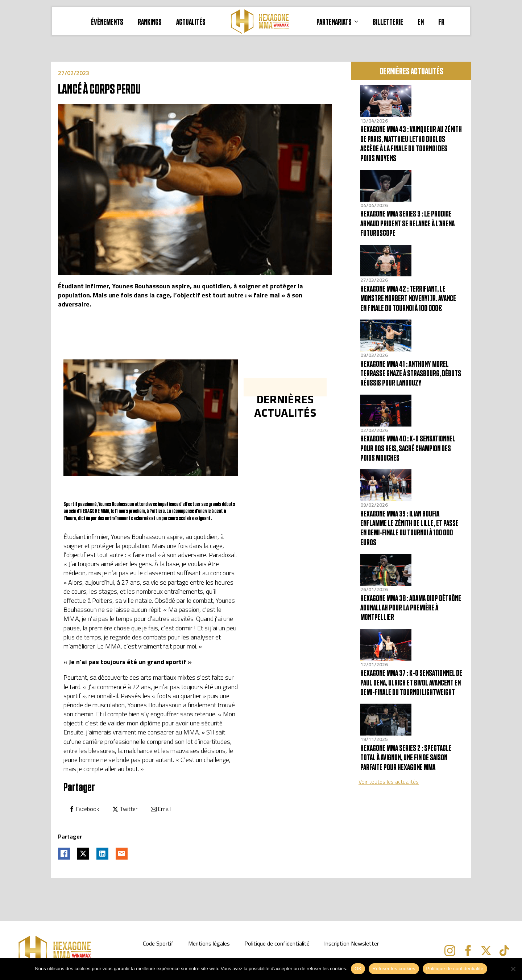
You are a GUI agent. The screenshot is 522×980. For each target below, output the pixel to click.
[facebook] (468, 951)
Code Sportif (158, 943)
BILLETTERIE (388, 21)
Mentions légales (209, 943)
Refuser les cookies (394, 969)
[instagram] (450, 951)
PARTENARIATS (334, 21)
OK (358, 969)
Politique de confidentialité (277, 943)
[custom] (504, 951)
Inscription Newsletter (351, 943)
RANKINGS (150, 21)
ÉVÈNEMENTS (107, 21)
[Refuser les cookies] (513, 969)
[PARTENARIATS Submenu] (359, 21)
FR (441, 21)
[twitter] (486, 951)
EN (421, 21)
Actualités (191, 21)
